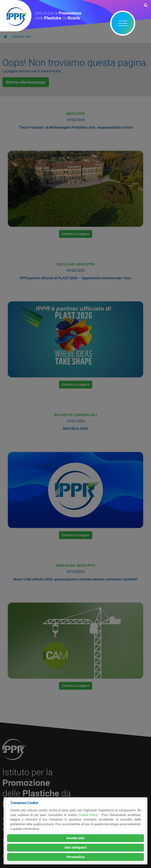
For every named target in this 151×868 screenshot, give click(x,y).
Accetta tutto (75, 838)
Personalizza (76, 857)
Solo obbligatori (76, 848)
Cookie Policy (89, 815)
